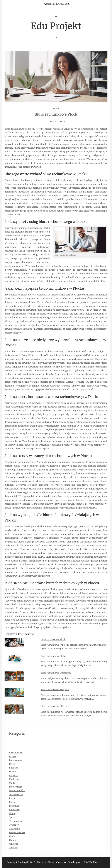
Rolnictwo (14, 810)
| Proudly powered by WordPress (83, 862)
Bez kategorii (16, 753)
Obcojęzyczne (16, 794)
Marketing (14, 779)
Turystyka (14, 829)
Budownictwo (16, 760)
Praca (12, 798)
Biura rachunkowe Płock (53, 639)
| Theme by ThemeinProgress (51, 862)
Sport (12, 817)
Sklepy (13, 813)
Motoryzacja (15, 787)
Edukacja (14, 768)
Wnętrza (13, 844)
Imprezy (13, 775)
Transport (14, 825)
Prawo (12, 802)
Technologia (15, 821)
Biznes (56, 108)
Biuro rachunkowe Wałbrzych (56, 673)
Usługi (12, 840)
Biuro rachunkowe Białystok (55, 690)
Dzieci (12, 764)
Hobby (12, 772)
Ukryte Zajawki (17, 833)
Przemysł (14, 806)
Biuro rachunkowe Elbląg (53, 656)
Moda (12, 783)
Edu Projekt (56, 26)
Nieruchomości (17, 791)
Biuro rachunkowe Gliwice (54, 706)
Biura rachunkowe (14, 129)
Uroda (12, 836)
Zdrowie (13, 848)
